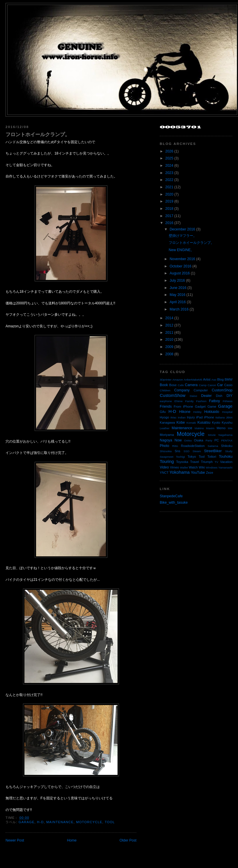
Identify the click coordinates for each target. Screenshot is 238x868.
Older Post (128, 840)
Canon (212, 385)
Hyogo (164, 417)
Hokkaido (212, 412)
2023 (169, 173)
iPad (199, 417)
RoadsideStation (193, 446)
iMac (174, 417)
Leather (165, 428)
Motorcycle (89, 822)
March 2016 (179, 309)
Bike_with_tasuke (174, 503)
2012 (169, 325)
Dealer (206, 396)
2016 (169, 223)
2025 (169, 158)
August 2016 (180, 273)
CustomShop (222, 390)
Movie (212, 435)
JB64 (229, 417)
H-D (40, 822)
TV (217, 462)
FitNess (228, 401)
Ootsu (188, 440)
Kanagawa (167, 423)
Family (189, 401)
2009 (169, 347)
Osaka (198, 440)
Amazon (177, 380)
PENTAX (227, 440)
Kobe (181, 423)
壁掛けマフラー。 (183, 236)
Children (165, 390)
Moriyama (167, 435)
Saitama (213, 446)
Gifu (163, 412)
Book (164, 385)
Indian (182, 417)
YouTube (198, 473)
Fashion (201, 401)
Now (178, 440)
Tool (110, 822)
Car (220, 385)
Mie (230, 428)
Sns (177, 451)
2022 (169, 180)
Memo (221, 428)
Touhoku (226, 457)
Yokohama (179, 472)
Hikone (185, 412)
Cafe (181, 385)
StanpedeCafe (171, 496)
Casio (228, 385)
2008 (169, 354)
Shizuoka (166, 451)
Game (212, 407)
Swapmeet (167, 457)
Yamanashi (225, 467)
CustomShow (173, 395)
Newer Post (15, 840)
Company (182, 390)
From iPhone (183, 407)
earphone (166, 401)
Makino (199, 428)
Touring (167, 461)
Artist (207, 379)
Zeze (210, 473)
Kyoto (216, 423)
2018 (169, 209)
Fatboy (214, 401)
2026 (169, 151)
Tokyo (192, 457)
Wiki (202, 467)
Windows (212, 467)
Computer (201, 390)
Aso (214, 380)
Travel (194, 462)
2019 (169, 201)
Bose (173, 385)
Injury (191, 417)
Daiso (193, 396)
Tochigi (181, 457)
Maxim (210, 428)
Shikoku (227, 446)
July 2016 (177, 281)
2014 (169, 318)
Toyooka (182, 462)
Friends (166, 407)
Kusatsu (204, 423)
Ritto (175, 446)
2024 (169, 166)
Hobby (197, 412)
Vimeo (174, 467)
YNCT (164, 473)
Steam (197, 451)
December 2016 (182, 229)
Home (72, 840)
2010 (169, 340)
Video (164, 467)
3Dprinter (166, 380)
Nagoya (166, 440)
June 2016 (178, 288)
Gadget (200, 407)
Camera (191, 385)
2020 (169, 194)
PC (217, 440)
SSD (187, 451)
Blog (220, 379)
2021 (169, 187)
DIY (229, 396)
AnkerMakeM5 (193, 380)
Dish (219, 396)
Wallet (184, 467)
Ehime (179, 401)
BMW (229, 379)
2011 (169, 333)
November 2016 (182, 259)
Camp (203, 385)
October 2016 (181, 266)
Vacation (226, 462)
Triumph (207, 462)
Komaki (191, 423)
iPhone (209, 417)
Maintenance (60, 822)
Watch (193, 467)
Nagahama (225, 435)
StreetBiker (213, 451)
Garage (27, 822)
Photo (164, 446)
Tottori (212, 457)
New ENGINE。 (181, 250)
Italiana (220, 417)
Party (209, 440)
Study (229, 451)
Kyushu (227, 423)
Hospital (227, 412)
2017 (169, 216)
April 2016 (178, 302)
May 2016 (177, 295)
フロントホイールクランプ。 (38, 134)
